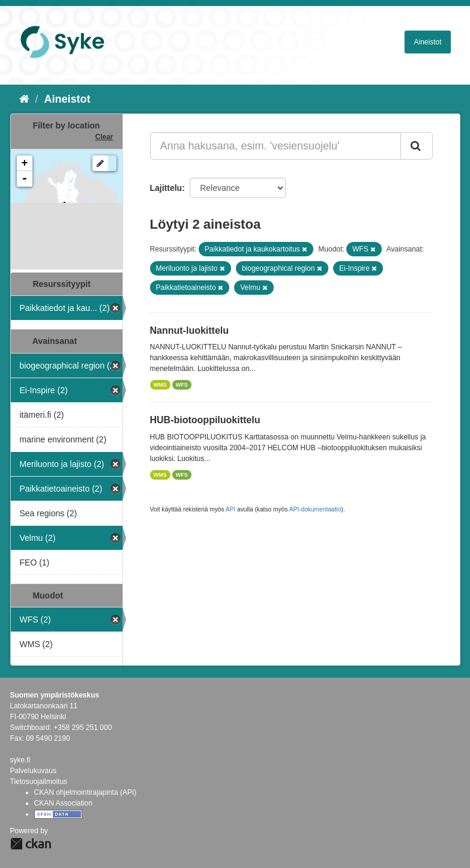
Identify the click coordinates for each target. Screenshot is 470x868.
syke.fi (20, 760)
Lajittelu (166, 188)
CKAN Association (63, 803)
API (230, 509)
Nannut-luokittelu (190, 330)
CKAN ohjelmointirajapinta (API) (86, 792)
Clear (104, 137)
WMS (160, 385)
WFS (182, 385)
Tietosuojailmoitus (39, 782)
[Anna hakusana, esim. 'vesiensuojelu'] (276, 146)
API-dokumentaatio (315, 509)
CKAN (31, 844)
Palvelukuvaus (33, 771)
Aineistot (427, 42)
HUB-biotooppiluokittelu (205, 420)
